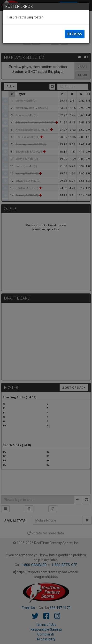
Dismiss (75, 34)
